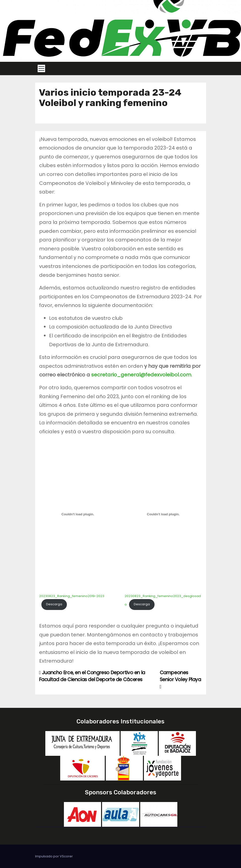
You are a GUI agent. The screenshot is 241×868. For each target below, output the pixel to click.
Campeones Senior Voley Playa (180, 679)
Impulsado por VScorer (54, 856)
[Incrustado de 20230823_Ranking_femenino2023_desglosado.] (163, 514)
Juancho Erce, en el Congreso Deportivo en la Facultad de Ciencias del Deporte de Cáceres (92, 676)
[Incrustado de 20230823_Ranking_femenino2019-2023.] (78, 514)
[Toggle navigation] (41, 68)
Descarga (54, 604)
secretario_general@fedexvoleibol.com (141, 375)
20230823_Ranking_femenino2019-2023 (72, 596)
